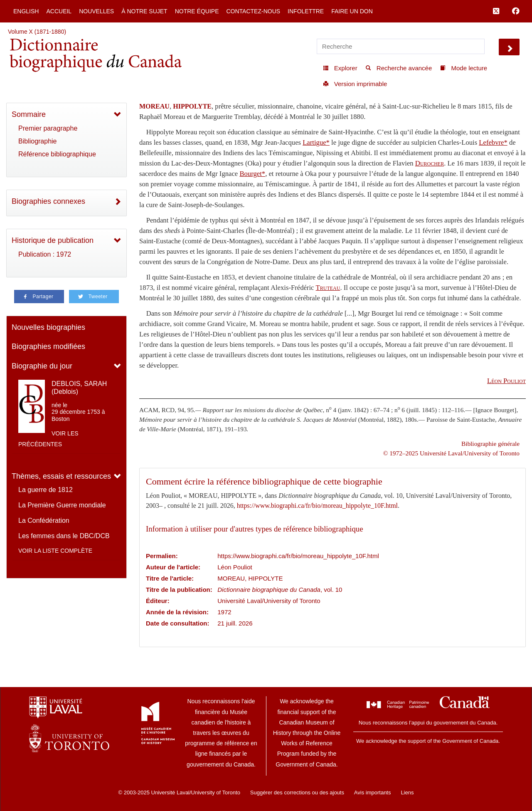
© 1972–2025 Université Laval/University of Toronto (451, 453)
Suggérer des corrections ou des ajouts (297, 792)
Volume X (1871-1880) (37, 32)
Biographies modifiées (48, 346)
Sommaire (29, 114)
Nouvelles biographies (48, 327)
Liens (407, 792)
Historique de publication (53, 240)
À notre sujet (144, 11)
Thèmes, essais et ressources (61, 476)
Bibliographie (38, 141)
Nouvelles (96, 11)
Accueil (59, 11)
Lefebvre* (493, 142)
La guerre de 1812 (46, 490)
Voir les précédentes (48, 439)
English (26, 11)
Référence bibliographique (57, 154)
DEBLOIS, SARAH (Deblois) (79, 388)
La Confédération (44, 520)
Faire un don (352, 11)
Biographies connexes (48, 201)
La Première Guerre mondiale (62, 505)
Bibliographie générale (490, 444)
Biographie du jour (42, 366)
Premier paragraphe (48, 128)
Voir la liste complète (55, 551)
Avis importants (373, 792)
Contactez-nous (253, 11)
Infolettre (306, 11)
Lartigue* (316, 142)
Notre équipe (197, 11)
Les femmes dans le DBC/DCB (64, 536)
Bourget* (252, 174)
